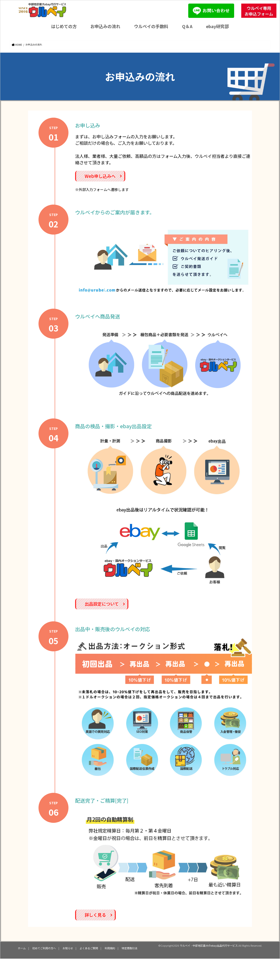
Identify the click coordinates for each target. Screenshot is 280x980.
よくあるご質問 (89, 948)
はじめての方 (64, 26)
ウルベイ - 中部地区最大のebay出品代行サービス (209, 945)
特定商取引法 (130, 948)
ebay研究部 (217, 26)
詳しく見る (98, 915)
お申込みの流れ (105, 26)
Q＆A (187, 26)
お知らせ (68, 948)
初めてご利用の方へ (44, 948)
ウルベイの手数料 (151, 26)
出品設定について (105, 603)
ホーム (22, 948)
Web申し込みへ (103, 176)
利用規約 (110, 948)
